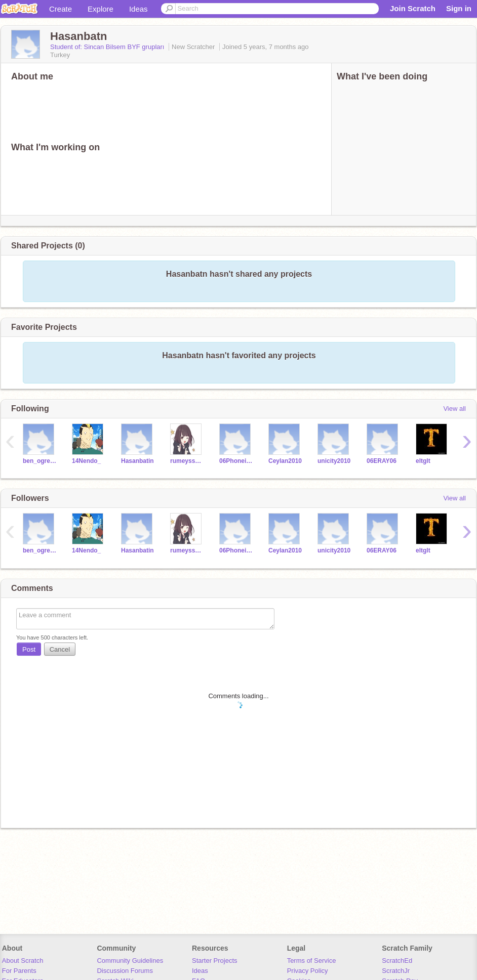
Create (61, 9)
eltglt (423, 461)
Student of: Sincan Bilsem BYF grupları (108, 47)
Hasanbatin (137, 461)
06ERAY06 (382, 461)
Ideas (138, 9)
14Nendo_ (86, 461)
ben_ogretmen (40, 461)
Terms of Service (312, 961)
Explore (101, 9)
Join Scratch (413, 8)
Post (29, 649)
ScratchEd (397, 961)
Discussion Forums (125, 971)
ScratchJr (396, 971)
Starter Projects (215, 961)
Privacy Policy (308, 971)
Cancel (60, 649)
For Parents (19, 971)
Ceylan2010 (285, 461)
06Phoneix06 (236, 461)
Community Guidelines (130, 961)
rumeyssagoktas (187, 461)
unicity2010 (334, 461)
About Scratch (23, 961)
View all (454, 409)
